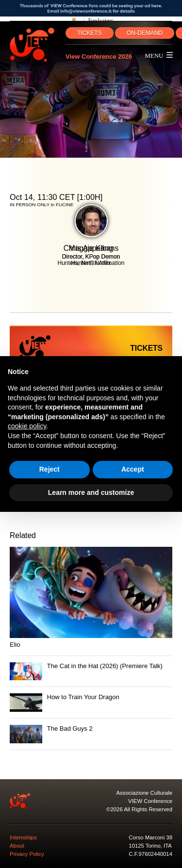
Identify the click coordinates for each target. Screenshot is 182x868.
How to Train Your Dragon (83, 697)
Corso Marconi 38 (150, 837)
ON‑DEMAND (145, 33)
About (17, 846)
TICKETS (90, 33)
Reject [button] (50, 469)
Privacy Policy (27, 854)
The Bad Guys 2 (70, 729)
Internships (23, 837)
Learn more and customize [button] (91, 492)
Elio (15, 645)
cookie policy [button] (27, 426)
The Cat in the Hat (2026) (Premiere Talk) (105, 666)
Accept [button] (133, 469)
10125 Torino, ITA (150, 846)
